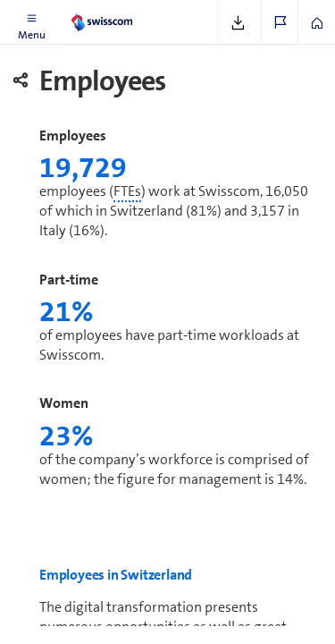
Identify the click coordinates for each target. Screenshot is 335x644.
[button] (31, 22)
